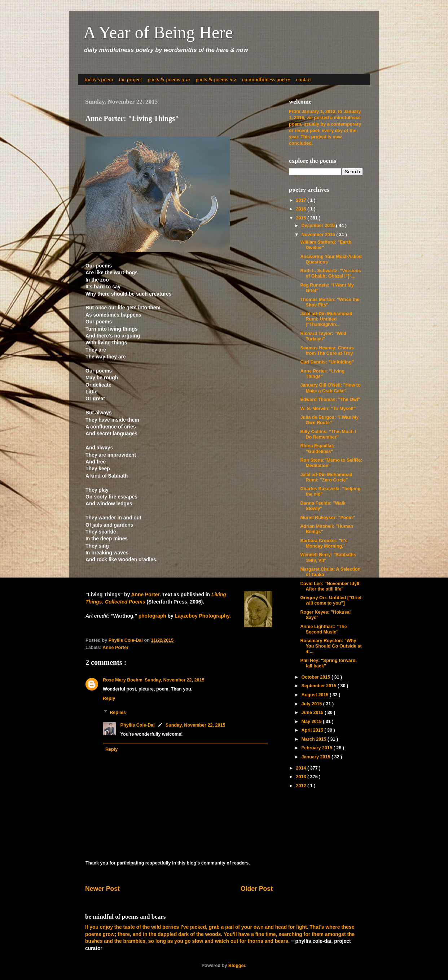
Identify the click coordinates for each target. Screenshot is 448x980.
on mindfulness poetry (266, 79)
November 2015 (319, 235)
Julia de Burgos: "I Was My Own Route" (329, 420)
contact (304, 79)
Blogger (237, 966)
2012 (302, 786)
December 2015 (319, 226)
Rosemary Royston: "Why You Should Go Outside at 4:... (331, 646)
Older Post (257, 889)
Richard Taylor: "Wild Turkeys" (323, 336)
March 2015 (315, 739)
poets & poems (169, 79)
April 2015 (313, 730)
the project (131, 79)
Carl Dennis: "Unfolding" (327, 362)
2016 (302, 209)
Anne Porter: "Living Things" (322, 374)
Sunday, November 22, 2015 (175, 680)
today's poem (99, 79)
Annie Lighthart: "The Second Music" (323, 629)
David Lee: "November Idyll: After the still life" (330, 586)
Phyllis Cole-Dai (138, 725)
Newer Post (102, 889)
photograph (152, 616)
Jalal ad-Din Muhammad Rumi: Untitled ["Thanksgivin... (326, 319)
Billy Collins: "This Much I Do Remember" (328, 434)
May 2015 (312, 722)
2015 (302, 218)
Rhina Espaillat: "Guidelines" (317, 448)
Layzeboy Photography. (203, 616)
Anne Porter (146, 594)
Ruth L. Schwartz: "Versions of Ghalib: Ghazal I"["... (330, 273)
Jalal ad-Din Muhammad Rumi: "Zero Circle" (326, 477)
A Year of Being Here (158, 32)
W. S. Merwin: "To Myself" (328, 409)
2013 (302, 777)
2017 (302, 200)
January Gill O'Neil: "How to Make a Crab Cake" (330, 388)
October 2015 (317, 677)
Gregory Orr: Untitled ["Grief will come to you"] (331, 600)
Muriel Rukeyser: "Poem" (327, 518)
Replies (118, 712)
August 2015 (316, 695)
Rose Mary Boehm (123, 680)
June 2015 (313, 713)
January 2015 (317, 757)
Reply (109, 698)
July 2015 (312, 704)
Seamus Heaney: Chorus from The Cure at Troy (327, 351)
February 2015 (318, 748)
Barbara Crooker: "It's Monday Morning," (324, 543)
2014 (302, 768)
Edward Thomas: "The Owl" (330, 400)
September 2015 (320, 686)
